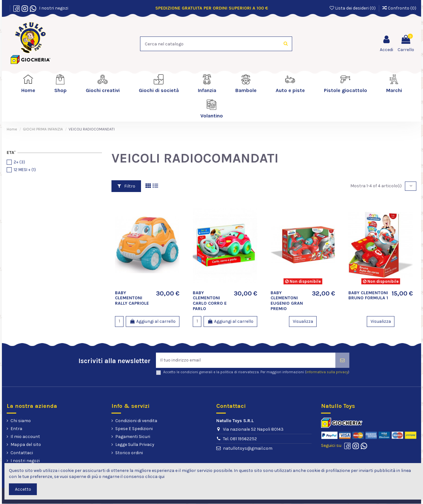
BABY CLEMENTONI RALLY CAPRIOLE (132, 298)
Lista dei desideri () (353, 8)
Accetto (23, 489)
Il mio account (25, 437)
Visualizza (303, 321)
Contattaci (22, 453)
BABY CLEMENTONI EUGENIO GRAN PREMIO (287, 301)
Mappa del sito (26, 445)
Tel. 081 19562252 (240, 439)
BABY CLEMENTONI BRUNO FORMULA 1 (368, 295)
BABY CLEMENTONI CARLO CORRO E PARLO (210, 301)
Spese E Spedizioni (134, 429)
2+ (19, 162)
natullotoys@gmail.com (248, 448)
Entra (16, 429)
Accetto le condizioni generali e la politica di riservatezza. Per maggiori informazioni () (256, 372)
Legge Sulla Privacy (135, 445)
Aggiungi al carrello (153, 321)
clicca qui (155, 477)
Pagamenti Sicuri (133, 437)
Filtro (126, 186)
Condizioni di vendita (136, 421)
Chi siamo (21, 421)
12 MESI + (25, 170)
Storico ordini (129, 453)
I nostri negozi (53, 8)
